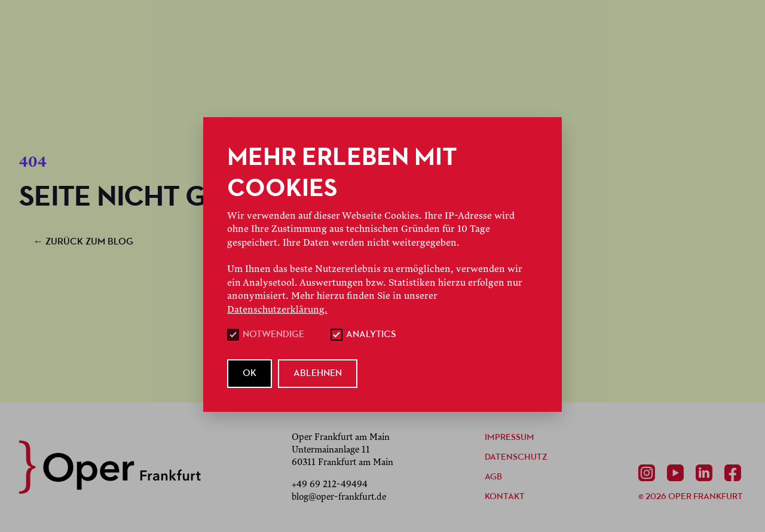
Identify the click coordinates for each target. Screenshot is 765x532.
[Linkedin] (706, 473)
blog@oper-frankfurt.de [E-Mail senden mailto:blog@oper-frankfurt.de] (339, 497)
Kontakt (505, 497)
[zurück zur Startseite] (110, 467)
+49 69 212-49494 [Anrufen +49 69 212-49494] (330, 484)
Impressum (510, 438)
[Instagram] (649, 473)
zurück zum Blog (83, 242)
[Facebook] (735, 473)
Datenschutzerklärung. (277, 310)
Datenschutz (516, 458)
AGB (493, 477)
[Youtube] (678, 473)
